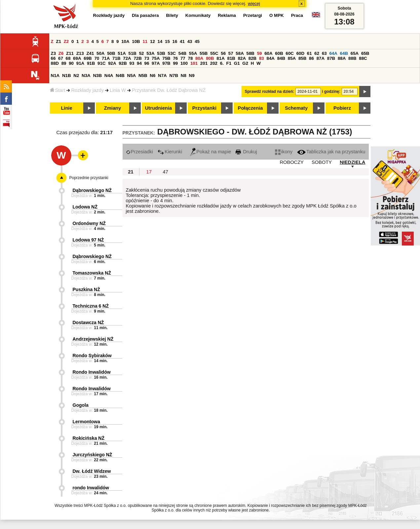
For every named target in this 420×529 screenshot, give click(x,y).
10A (125, 41)
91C (101, 63)
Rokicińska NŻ (89, 438)
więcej (254, 3)
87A (321, 58)
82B (252, 58)
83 (262, 58)
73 (147, 58)
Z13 (80, 53)
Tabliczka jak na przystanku (331, 152)
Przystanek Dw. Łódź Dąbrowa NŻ (169, 90)
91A (80, 63)
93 (132, 63)
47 (166, 172)
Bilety (172, 15)
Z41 (90, 53)
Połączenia (250, 108)
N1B (67, 76)
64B (344, 53)
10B (136, 41)
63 (324, 53)
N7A (162, 76)
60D (300, 53)
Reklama (227, 15)
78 (190, 58)
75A (156, 58)
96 (147, 63)
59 (260, 53)
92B (123, 63)
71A (106, 58)
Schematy (296, 108)
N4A (109, 76)
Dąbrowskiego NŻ (92, 190)
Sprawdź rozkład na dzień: (270, 92)
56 (223, 53)
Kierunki (170, 152)
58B (250, 53)
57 (231, 53)
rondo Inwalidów (91, 488)
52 (142, 53)
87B (331, 58)
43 (190, 41)
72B (137, 58)
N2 (76, 76)
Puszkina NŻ (86, 289)
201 (204, 63)
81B (231, 58)
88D (55, 63)
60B (279, 53)
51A (122, 53)
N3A (86, 76)
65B (365, 53)
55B (204, 53)
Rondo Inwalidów (92, 372)
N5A (132, 76)
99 (175, 63)
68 (68, 58)
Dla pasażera (145, 15)
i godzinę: (331, 92)
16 (175, 41)
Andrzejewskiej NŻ (93, 339)
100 (184, 63)
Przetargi (253, 15)
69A (77, 58)
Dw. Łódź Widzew (92, 471)
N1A (55, 76)
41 (182, 41)
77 (183, 58)
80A (199, 58)
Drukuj (246, 152)
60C (290, 53)
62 (317, 53)
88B (352, 58)
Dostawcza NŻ (88, 322)
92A (112, 63)
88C (363, 58)
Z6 (61, 53)
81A (220, 58)
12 (153, 41)
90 (71, 63)
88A (342, 58)
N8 (184, 76)
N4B (120, 76)
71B (116, 58)
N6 (153, 76)
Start (58, 90)
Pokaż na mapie (210, 152)
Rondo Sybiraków (92, 356)
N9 (192, 76)
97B (166, 63)
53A (150, 53)
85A (292, 58)
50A (100, 53)
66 (53, 58)
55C (214, 53)
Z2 (66, 41)
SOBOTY (322, 162)
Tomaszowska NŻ (92, 273)
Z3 (54, 53)
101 (194, 63)
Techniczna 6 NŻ (91, 306)
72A (127, 58)
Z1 (58, 41)
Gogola (81, 405)
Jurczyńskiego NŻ (93, 455)
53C (172, 53)
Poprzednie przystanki (89, 178)
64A (333, 53)
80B (210, 58)
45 (197, 41)
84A (270, 58)
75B (166, 58)
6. (222, 63)
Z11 (70, 53)
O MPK (277, 15)
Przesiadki (140, 152)
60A (268, 53)
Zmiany (113, 108)
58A (240, 53)
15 (167, 41)
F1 (229, 63)
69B (88, 58)
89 (64, 63)
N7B (174, 76)
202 (214, 63)
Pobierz (342, 108)
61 (309, 53)
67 (61, 58)
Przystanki (204, 108)
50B (111, 53)
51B (133, 53)
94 (139, 63)
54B (182, 53)
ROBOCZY (291, 162)
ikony (284, 152)
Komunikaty (198, 15)
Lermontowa (86, 422)
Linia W (118, 90)
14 (160, 41)
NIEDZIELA (352, 162)
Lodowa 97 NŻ (88, 240)
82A (242, 58)
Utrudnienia (158, 108)
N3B (97, 76)
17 (149, 172)
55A (193, 53)
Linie (66, 108)
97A (156, 63)
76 (175, 58)
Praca (297, 15)
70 (97, 58)
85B (302, 58)
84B (281, 58)
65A (355, 53)
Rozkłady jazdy (87, 90)
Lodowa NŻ (85, 207)
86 (311, 58)
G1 (237, 63)
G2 (245, 63)
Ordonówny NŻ (89, 223)
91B (91, 63)
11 (145, 41)
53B (161, 53)
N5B (143, 76)
